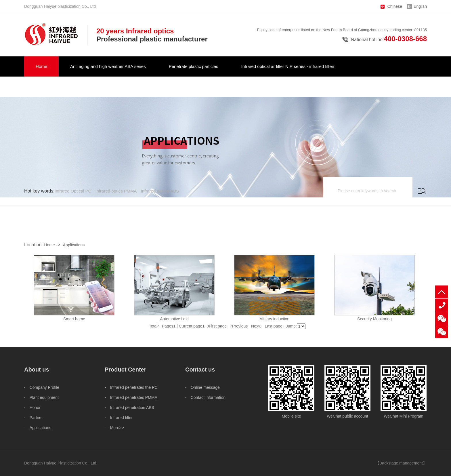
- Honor (32, 408)
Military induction (274, 319)
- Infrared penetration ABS (129, 408)
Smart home (74, 319)
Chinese (395, 6)
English (420, 6)
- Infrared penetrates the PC (131, 387)
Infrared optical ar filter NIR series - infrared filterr (288, 66)
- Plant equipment (41, 397)
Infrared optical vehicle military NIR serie (74, 86)
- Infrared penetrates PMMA (131, 397)
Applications (74, 245)
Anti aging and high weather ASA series (108, 66)
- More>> (114, 428)
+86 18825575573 (442, 305)
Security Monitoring (374, 319)
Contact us (186, 86)
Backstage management (401, 463)
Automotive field (174, 319)
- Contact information (205, 397)
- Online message (202, 387)
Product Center (125, 370)
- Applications (38, 428)
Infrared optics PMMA (116, 191)
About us (144, 86)
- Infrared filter (119, 418)
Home (41, 66)
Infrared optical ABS (160, 191)
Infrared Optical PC (73, 191)
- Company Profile (42, 387)
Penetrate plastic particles (194, 66)
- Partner (34, 418)
